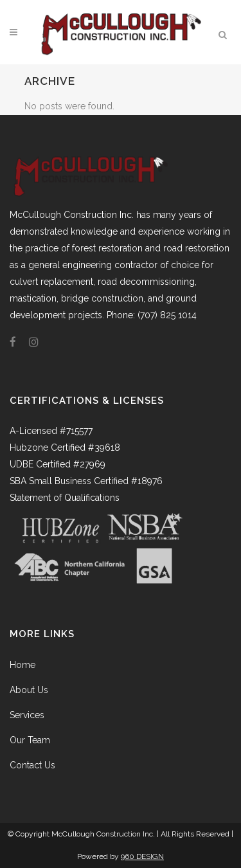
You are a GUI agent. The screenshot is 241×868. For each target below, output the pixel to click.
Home (22, 665)
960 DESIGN (142, 856)
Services (27, 715)
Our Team (30, 740)
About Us (29, 690)
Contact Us (32, 765)
